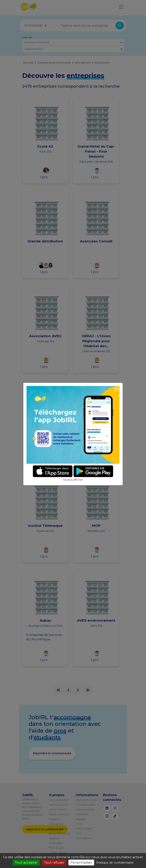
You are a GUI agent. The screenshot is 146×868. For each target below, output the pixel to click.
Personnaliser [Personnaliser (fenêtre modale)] (81, 863)
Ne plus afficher (73, 480)
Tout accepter (26, 863)
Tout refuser (54, 863)
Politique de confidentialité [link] (115, 863)
